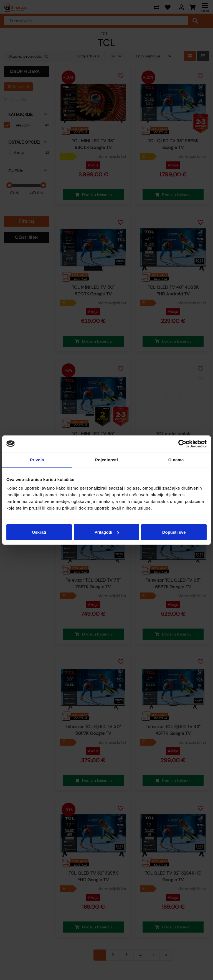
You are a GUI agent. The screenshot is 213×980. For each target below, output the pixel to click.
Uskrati (39, 532)
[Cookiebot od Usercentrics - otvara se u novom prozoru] (182, 444)
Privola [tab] (37, 459)
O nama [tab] (176, 459)
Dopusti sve (174, 532)
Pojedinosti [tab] (106, 459)
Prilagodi (107, 532)
